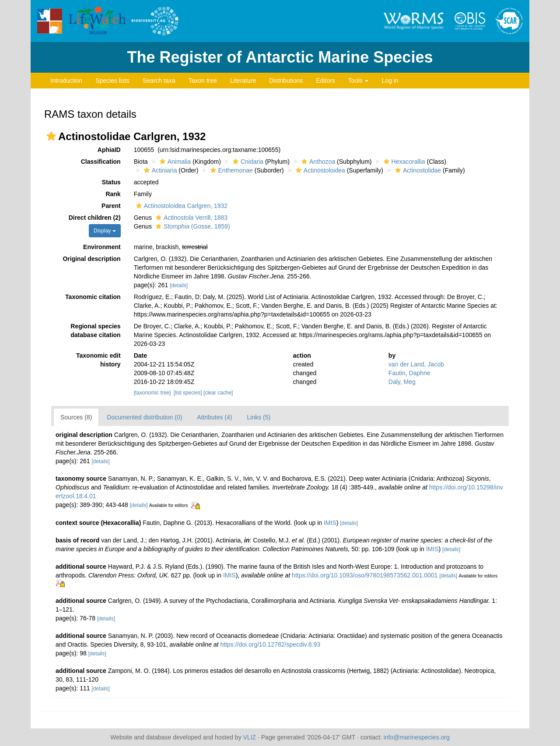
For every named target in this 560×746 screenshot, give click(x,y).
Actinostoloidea (319, 170)
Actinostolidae (417, 170)
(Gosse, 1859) (192, 226)
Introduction (66, 81)
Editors (325, 81)
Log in (390, 81)
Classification (101, 162)
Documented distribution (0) (144, 417)
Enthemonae (231, 170)
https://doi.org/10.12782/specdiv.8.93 (270, 644)
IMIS (330, 523)
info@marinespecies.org (417, 737)
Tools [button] (359, 81)
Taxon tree (203, 81)
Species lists (112, 81)
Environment (102, 247)
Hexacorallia (403, 162)
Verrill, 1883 (191, 218)
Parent (111, 206)
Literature (243, 81)
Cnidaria (247, 162)
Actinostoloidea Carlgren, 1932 (181, 206)
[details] (179, 285)
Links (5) (259, 417)
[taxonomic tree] (152, 393)
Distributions (286, 81)
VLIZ (250, 737)
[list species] (188, 393)
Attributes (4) (214, 417)
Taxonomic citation (93, 297)
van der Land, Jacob (416, 364)
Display (105, 231)
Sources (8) (76, 417)
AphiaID (109, 150)
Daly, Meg (402, 382)
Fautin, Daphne (409, 373)
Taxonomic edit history (98, 360)
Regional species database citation (95, 331)
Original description (91, 259)
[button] (51, 136)
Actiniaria (159, 170)
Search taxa (159, 81)
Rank (113, 194)
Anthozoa (317, 162)
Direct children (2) (95, 218)
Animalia (174, 162)
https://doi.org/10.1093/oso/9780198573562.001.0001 (365, 575)
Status (111, 182)
